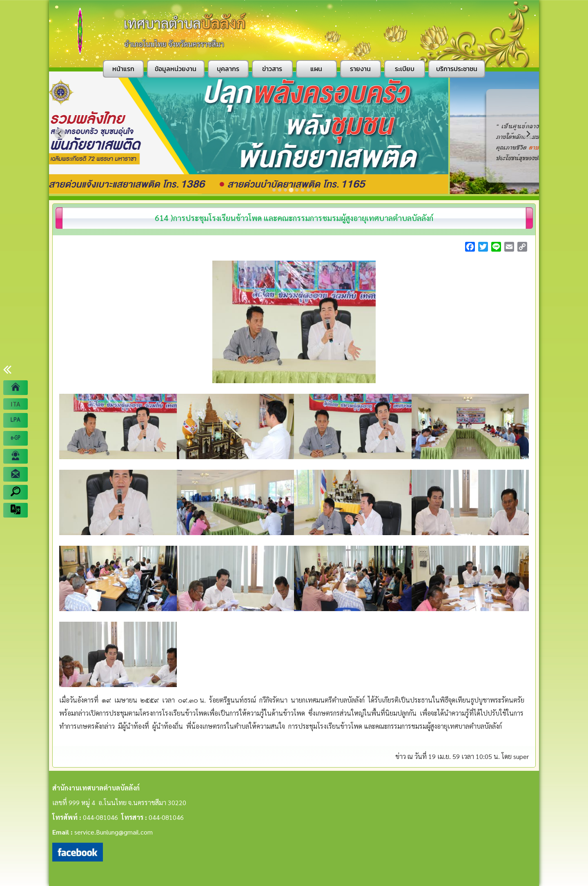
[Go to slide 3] (285, 190)
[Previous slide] (60, 134)
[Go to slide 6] (303, 190)
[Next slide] (528, 134)
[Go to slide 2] (280, 190)
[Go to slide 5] (297, 190)
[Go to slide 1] (274, 190)
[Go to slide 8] (314, 190)
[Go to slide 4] (291, 190)
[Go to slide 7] (308, 190)
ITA (16, 404)
